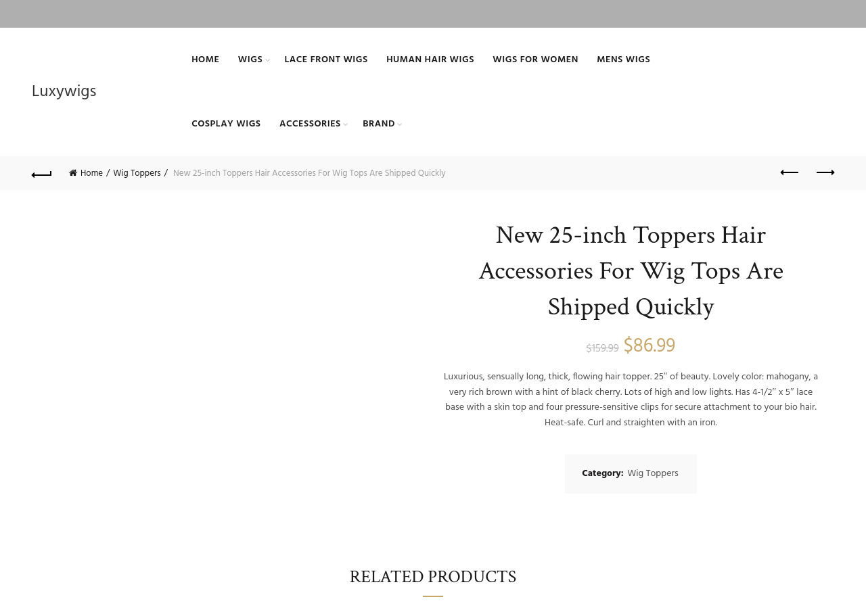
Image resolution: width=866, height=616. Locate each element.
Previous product (791, 172)
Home (205, 60)
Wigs (250, 60)
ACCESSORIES (310, 124)
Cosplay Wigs (226, 124)
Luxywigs (64, 92)
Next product (824, 172)
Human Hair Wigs (430, 60)
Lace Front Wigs (326, 60)
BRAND (379, 124)
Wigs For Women (535, 60)
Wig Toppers (137, 173)
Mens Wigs (623, 60)
